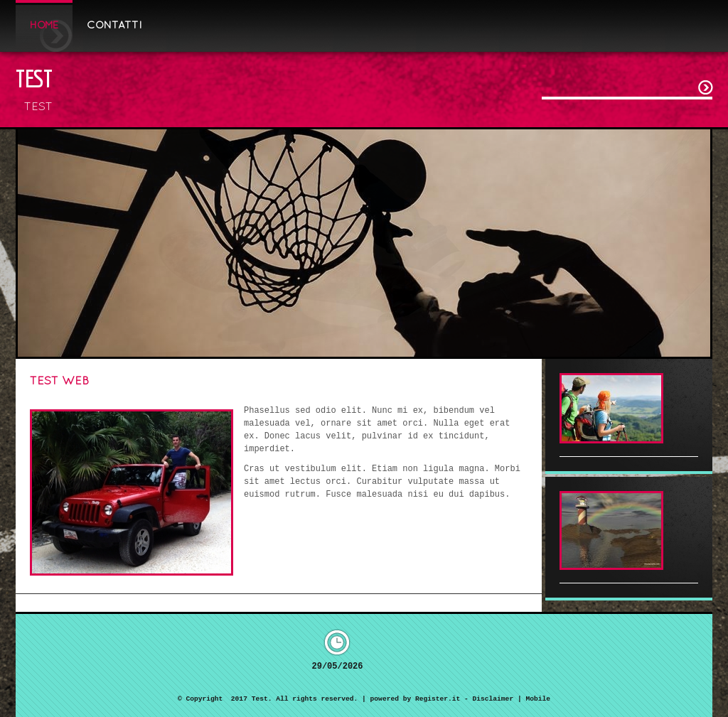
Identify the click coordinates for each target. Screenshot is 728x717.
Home (44, 26)
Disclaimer (493, 699)
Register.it (438, 699)
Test (34, 78)
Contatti (114, 26)
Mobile (538, 699)
